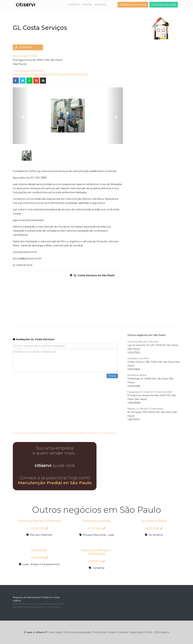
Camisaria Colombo (138, 358)
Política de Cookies (104, 632)
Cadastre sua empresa (133, 5)
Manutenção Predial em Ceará (28, 604)
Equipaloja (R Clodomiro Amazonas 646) (149, 392)
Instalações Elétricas (51, 74)
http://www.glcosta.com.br (29, 71)
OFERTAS (87, 5)
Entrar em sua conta (164, 5)
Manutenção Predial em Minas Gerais (41, 607)
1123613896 (23, 47)
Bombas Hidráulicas (76, 74)
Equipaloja (39, 550)
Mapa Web (137, 632)
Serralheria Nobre (137, 375)
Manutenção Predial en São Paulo (55, 483)
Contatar (123, 632)
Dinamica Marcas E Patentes (143, 342)
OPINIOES (74, 5)
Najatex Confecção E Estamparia (145, 409)
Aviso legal (55, 632)
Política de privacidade (77, 632)
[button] (21, 116)
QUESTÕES (100, 5)
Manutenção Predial (25, 56)
